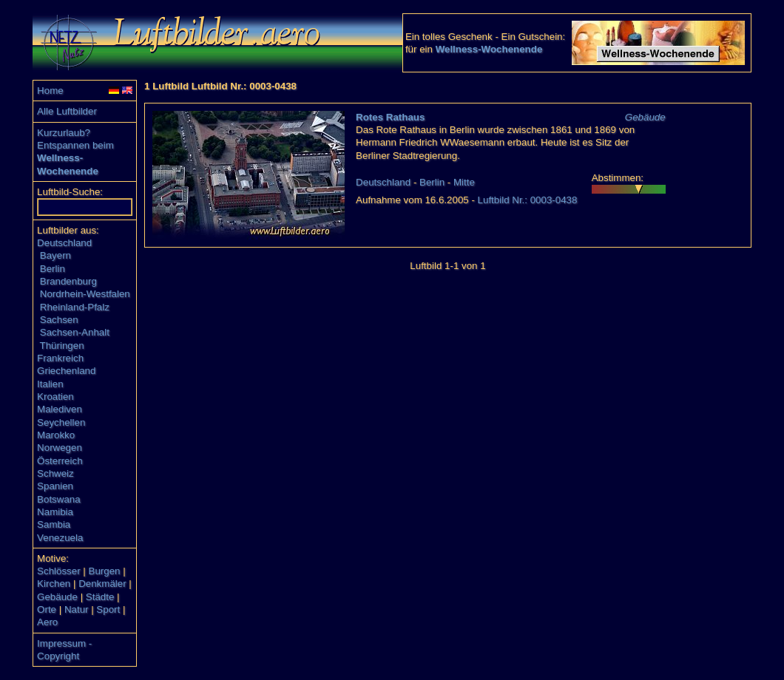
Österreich (60, 461)
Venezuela (60, 538)
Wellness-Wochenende (489, 49)
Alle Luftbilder (67, 111)
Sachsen (59, 320)
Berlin (53, 269)
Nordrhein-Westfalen (85, 294)
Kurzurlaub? (64, 133)
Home (50, 91)
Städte (100, 597)
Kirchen (54, 584)
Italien (50, 384)
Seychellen (61, 422)
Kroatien (55, 397)
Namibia (55, 512)
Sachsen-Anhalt (75, 332)
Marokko (56, 435)
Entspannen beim (75, 145)
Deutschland (64, 243)
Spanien (55, 486)
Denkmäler (102, 584)
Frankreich (60, 358)
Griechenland (66, 371)
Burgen (105, 571)
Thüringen (62, 346)
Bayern (55, 255)
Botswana (59, 499)
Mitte (464, 182)
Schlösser (59, 571)
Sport (108, 609)
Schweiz (55, 473)
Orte (47, 609)
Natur (77, 609)
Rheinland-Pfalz (75, 307)
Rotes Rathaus (390, 117)
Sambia (54, 524)
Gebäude (57, 597)
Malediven (60, 409)
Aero (47, 622)
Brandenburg (68, 281)
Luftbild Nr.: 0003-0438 (528, 200)
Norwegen (60, 448)
